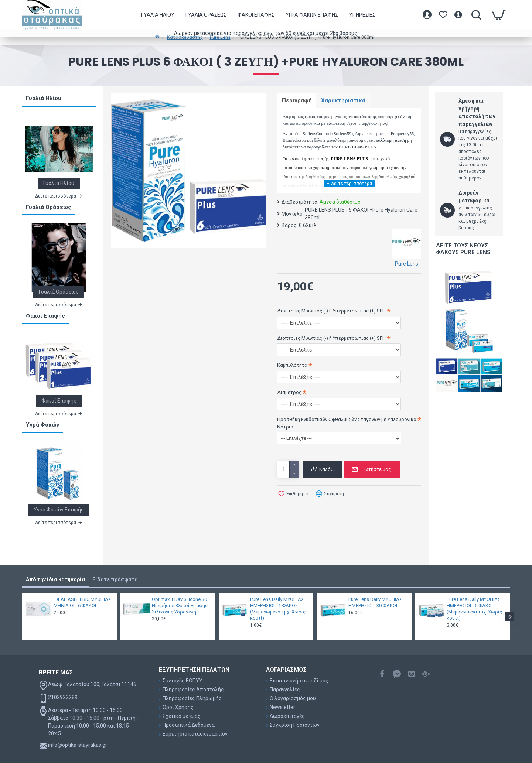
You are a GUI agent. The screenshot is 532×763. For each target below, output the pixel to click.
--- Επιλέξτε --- (340, 439)
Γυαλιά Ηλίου (44, 98)
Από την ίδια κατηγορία (55, 579)
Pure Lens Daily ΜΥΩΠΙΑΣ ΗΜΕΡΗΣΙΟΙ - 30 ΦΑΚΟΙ (375, 602)
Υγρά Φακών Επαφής (59, 510)
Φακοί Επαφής (45, 316)
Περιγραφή (298, 101)
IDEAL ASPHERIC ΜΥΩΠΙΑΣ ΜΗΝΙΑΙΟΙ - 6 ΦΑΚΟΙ (82, 602)
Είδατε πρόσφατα (115, 579)
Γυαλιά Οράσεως (49, 207)
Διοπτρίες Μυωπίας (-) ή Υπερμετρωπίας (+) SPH (331, 312)
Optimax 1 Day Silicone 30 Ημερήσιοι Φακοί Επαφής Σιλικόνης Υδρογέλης (180, 605)
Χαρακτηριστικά (346, 101)
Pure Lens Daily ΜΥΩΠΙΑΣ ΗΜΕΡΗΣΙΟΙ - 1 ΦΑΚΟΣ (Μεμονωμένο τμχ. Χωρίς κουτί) (278, 609)
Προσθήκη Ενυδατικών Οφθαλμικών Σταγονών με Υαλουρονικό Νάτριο (347, 424)
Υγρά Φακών (42, 425)
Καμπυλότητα (292, 366)
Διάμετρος (289, 393)
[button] (510, 617)
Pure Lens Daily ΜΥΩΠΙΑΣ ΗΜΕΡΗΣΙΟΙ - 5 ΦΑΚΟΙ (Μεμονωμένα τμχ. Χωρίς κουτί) (474, 609)
